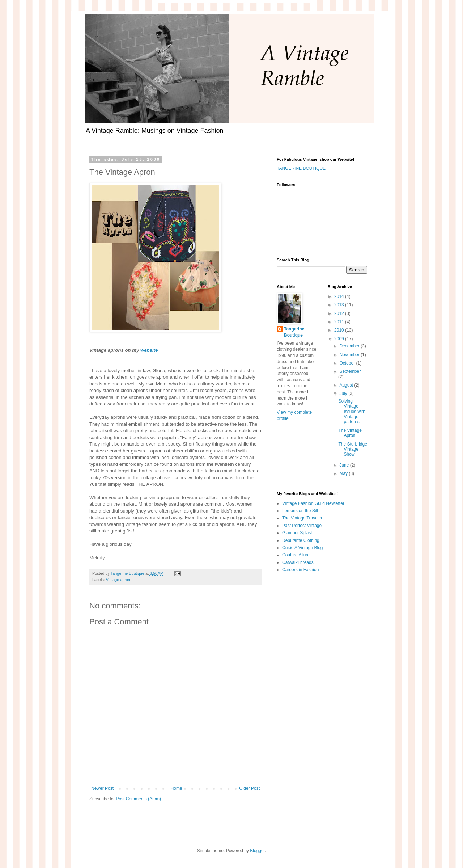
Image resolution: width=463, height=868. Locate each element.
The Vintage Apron (350, 433)
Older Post (249, 788)
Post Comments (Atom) (138, 799)
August (347, 385)
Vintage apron (118, 580)
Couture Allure (296, 555)
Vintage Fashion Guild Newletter (313, 503)
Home (177, 788)
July (344, 393)
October (348, 363)
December (350, 346)
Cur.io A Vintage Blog (303, 548)
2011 (340, 322)
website (149, 350)
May (344, 473)
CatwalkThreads (298, 562)
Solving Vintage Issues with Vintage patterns (352, 412)
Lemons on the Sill (300, 511)
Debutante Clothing (301, 540)
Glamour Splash (298, 533)
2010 (340, 330)
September (350, 371)
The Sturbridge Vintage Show (352, 449)
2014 (340, 296)
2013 (340, 305)
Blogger (257, 851)
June (345, 465)
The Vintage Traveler (302, 518)
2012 (340, 313)
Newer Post (102, 788)
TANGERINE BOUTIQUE (301, 168)
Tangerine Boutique (294, 332)
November (350, 355)
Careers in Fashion (300, 570)
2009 (340, 339)
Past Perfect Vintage (302, 526)
